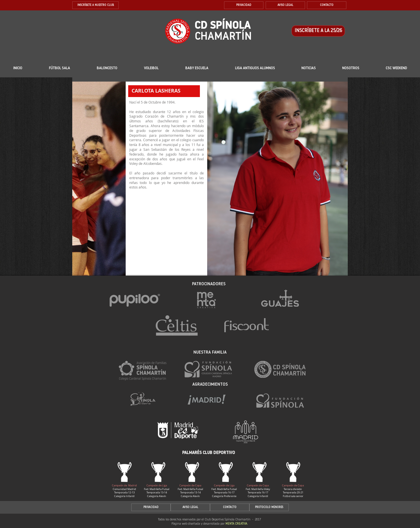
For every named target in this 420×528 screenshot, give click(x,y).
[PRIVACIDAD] (244, 5)
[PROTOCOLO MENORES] (269, 507)
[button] (197, 68)
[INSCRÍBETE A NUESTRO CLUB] (95, 5)
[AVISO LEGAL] (285, 5)
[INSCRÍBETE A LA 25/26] (318, 31)
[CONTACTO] (327, 5)
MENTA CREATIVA (236, 524)
